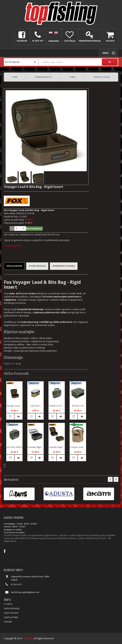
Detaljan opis (14, 266)
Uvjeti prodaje (37, 266)
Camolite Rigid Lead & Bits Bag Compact (57, 447)
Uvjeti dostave (11, 613)
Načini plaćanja (12, 608)
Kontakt (8, 622)
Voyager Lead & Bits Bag (14, 406)
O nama (8, 604)
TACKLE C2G (78, 406)
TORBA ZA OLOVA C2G (57, 406)
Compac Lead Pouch (78, 447)
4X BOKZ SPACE (14, 447)
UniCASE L (36, 406)
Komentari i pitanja (64, 266)
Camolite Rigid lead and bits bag (36, 447)
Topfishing (28, 638)
